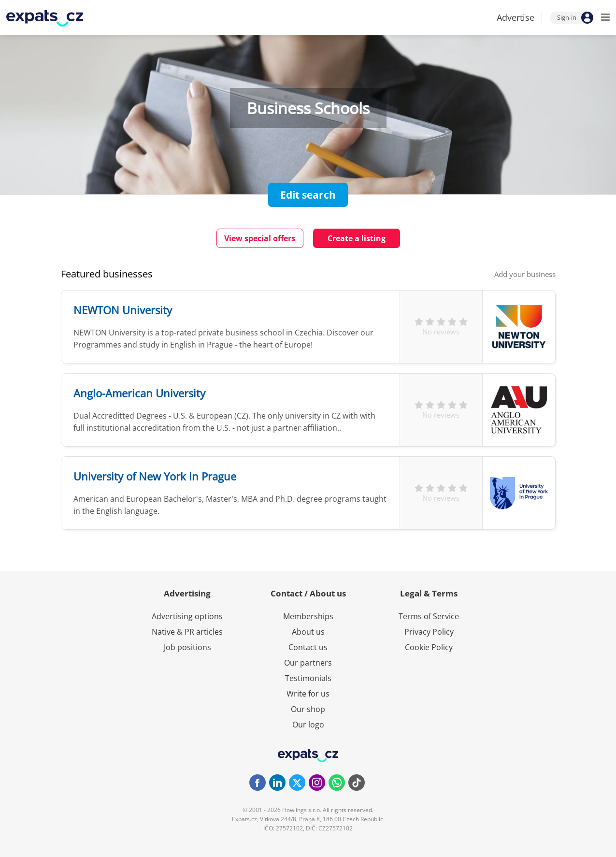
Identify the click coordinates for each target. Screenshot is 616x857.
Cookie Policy (429, 647)
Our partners (308, 663)
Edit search (308, 195)
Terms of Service (429, 616)
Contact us (308, 647)
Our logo (308, 725)
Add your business (525, 274)
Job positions (187, 647)
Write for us (308, 694)
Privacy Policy (429, 632)
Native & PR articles (187, 632)
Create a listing (357, 238)
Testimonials (308, 678)
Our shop (308, 709)
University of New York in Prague (155, 476)
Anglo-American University (139, 393)
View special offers (260, 238)
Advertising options (187, 616)
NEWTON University (123, 310)
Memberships (308, 616)
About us (308, 632)
